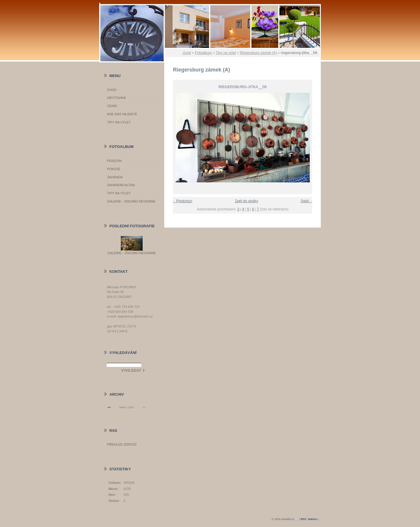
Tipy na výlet (226, 53)
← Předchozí (182, 201)
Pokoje (114, 169)
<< (109, 407)
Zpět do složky (246, 201)
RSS (303, 519)
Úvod (187, 53)
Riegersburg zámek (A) (258, 53)
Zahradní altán (121, 185)
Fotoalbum (203, 53)
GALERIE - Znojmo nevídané (131, 201)
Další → (307, 201)
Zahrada (115, 177)
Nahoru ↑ (314, 519)
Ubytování (116, 98)
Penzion (114, 161)
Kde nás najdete (122, 114)
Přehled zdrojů (122, 444)
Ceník (112, 106)
